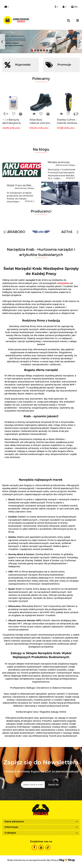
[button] (74, 7)
